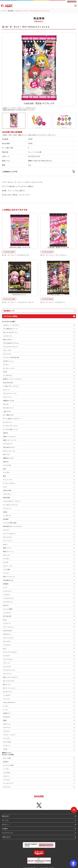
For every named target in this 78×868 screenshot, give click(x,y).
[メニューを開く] (76, 6)
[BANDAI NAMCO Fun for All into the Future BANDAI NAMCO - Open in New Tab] (72, 2)
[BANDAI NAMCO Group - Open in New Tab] (39, 845)
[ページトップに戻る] (74, 810)
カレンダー (6, 820)
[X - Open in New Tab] (74, 173)
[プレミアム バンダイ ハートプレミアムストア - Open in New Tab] (39, 861)
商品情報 (11, 11)
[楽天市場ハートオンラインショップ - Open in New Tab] (39, 853)
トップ (3, 11)
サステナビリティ (8, 833)
